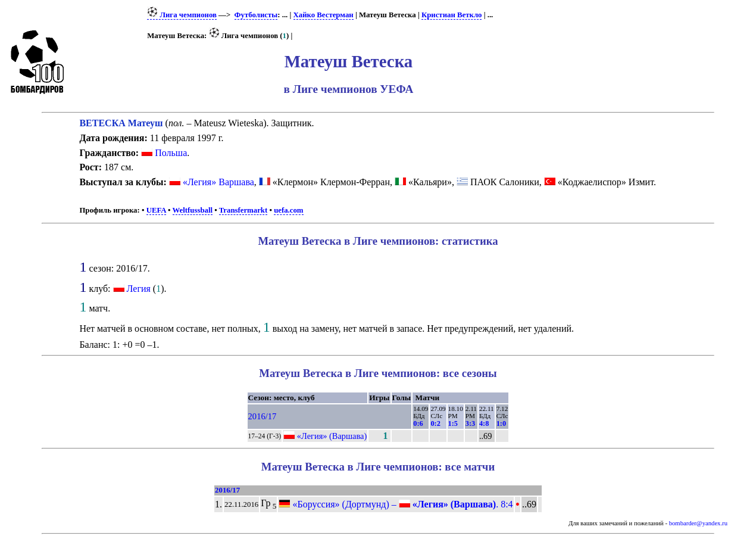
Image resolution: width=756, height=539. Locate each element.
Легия (139, 289)
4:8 (484, 423)
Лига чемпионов (182, 15)
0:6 (418, 423)
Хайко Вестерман (324, 15)
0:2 (435, 423)
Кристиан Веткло (452, 15)
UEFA (156, 210)
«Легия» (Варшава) (332, 436)
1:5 (453, 423)
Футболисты (256, 15)
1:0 (501, 423)
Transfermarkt (243, 210)
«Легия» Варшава (218, 182)
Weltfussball (193, 210)
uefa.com (288, 210)
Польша (164, 153)
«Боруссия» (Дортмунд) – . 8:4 (396, 504)
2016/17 (263, 416)
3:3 (470, 423)
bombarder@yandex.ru (698, 523)
